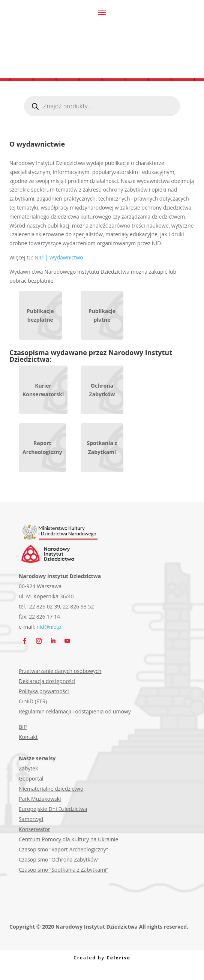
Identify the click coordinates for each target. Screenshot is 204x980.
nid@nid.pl (50, 627)
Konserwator (34, 829)
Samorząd (31, 819)
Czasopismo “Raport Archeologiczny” (63, 849)
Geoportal (31, 778)
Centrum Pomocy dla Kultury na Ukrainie (68, 839)
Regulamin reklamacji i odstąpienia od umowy (75, 711)
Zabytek (28, 768)
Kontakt (28, 737)
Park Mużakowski (40, 799)
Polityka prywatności (44, 691)
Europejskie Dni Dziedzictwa (53, 809)
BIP (23, 727)
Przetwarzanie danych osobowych (60, 671)
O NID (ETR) (33, 701)
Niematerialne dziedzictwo (51, 789)
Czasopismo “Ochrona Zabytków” (59, 859)
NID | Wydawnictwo (59, 257)
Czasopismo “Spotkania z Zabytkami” (63, 870)
